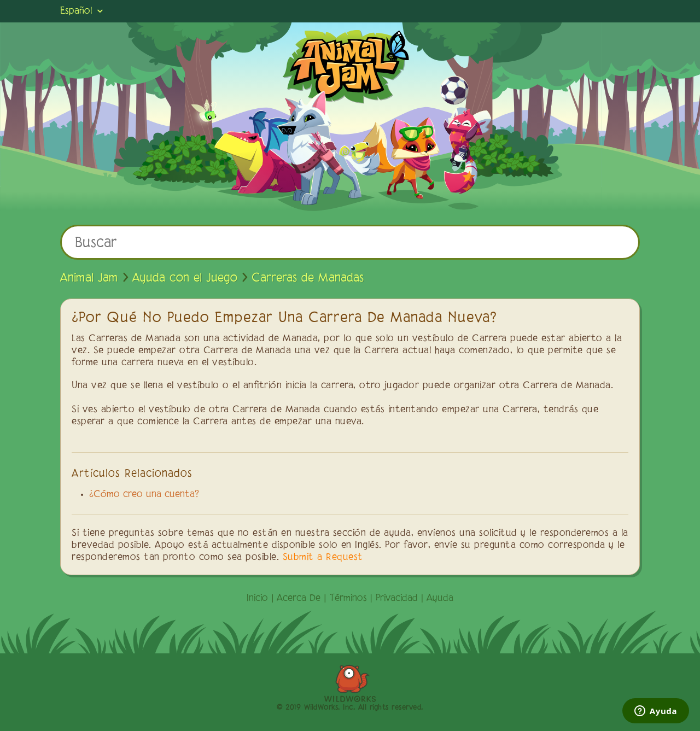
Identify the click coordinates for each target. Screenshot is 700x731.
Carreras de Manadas (308, 278)
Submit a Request (323, 558)
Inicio (257, 599)
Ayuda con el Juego (185, 278)
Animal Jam (89, 278)
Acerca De (299, 599)
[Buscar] (350, 242)
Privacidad (397, 599)
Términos (348, 599)
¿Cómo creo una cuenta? (144, 495)
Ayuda (440, 599)
